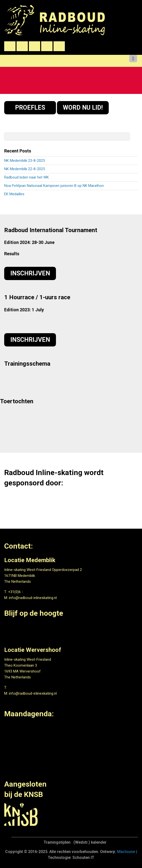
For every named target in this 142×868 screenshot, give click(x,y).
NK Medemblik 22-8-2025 (25, 169)
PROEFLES (30, 108)
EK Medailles (14, 194)
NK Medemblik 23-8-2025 (25, 161)
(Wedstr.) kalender (90, 842)
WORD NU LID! (83, 108)
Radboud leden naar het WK (27, 177)
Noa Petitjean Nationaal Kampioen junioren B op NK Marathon (54, 186)
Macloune (126, 852)
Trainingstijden (57, 842)
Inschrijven (30, 273)
